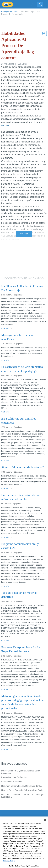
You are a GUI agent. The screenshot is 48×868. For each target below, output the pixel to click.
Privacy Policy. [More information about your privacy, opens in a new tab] (9, 867)
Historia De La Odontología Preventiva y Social (22, 790)
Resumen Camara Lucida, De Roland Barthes (22, 786)
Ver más (24, 234)
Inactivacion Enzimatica (12, 782)
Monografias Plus (9, 12)
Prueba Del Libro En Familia (14, 777)
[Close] (45, 826)
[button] (44, 46)
